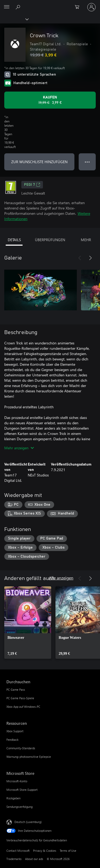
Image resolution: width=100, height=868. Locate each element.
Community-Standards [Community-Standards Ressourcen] (21, 748)
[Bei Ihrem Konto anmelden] (91, 7)
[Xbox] (14, 19)
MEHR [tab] (86, 240)
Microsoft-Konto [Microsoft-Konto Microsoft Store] (17, 781)
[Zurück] (80, 258)
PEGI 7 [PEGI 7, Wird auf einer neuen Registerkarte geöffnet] (32, 185)
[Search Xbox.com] (19, 7)
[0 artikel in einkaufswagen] (79, 7)
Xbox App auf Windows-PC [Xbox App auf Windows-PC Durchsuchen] (23, 707)
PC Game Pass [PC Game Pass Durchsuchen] (16, 690)
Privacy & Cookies (45, 851)
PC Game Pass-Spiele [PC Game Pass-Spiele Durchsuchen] (20, 698)
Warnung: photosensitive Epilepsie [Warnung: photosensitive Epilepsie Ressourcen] (29, 757)
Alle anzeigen (61, 578)
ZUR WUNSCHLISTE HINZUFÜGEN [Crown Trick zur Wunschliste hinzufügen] (39, 162)
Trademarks (14, 859)
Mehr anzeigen (19, 448)
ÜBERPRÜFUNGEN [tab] (50, 240)
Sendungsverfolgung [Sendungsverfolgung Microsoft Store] (19, 807)
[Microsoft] (50, 4)
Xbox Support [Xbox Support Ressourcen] (15, 731)
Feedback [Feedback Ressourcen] (12, 740)
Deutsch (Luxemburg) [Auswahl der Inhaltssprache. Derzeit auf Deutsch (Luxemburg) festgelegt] (28, 822)
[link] (28, 623)
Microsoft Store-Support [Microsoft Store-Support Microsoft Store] (22, 790)
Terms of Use (68, 851)
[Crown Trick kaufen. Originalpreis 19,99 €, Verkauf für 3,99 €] (50, 100)
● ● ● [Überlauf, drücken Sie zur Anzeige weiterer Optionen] (87, 162)
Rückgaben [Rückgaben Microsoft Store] (13, 798)
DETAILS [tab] (14, 240)
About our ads (34, 859)
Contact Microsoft (18, 851)
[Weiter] (90, 258)
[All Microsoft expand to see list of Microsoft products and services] (7, 7)
